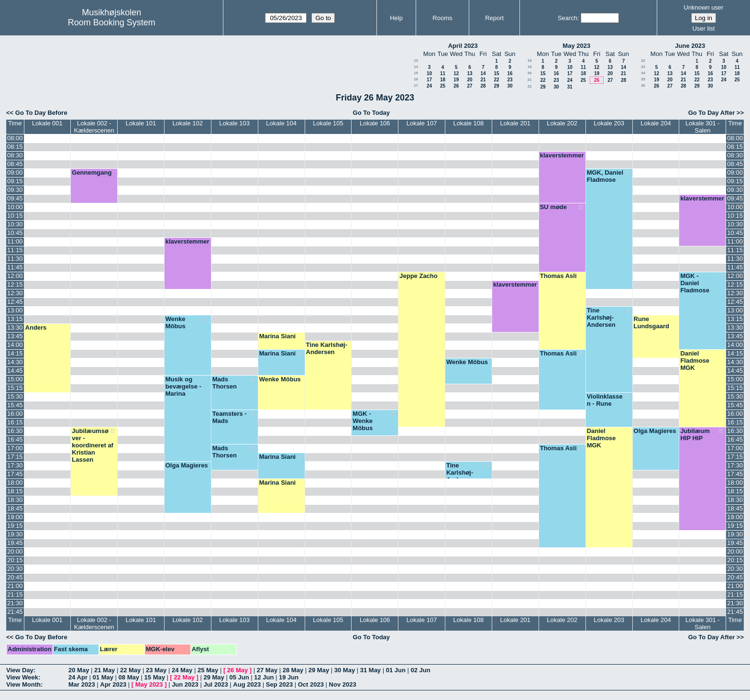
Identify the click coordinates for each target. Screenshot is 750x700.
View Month (23, 684)
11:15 (15, 250)
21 (483, 80)
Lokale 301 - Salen (703, 127)
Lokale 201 (515, 123)
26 (456, 86)
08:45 (15, 164)
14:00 (15, 345)
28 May (293, 670)
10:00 (15, 207)
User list (703, 28)
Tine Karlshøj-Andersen (609, 317)
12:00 (15, 276)
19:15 (15, 526)
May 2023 (576, 46)
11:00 (15, 241)
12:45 (15, 302)
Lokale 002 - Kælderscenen (94, 127)
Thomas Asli (558, 276)
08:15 (15, 147)
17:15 (15, 457)
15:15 (15, 388)
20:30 (15, 569)
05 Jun (239, 677)
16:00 (15, 414)
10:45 (15, 233)
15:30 (15, 396)
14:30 (15, 362)
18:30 (15, 500)
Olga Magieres (655, 431)
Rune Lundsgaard (651, 322)
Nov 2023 (343, 684)
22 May (130, 670)
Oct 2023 (311, 684)
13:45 (15, 336)
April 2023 (463, 46)
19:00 (15, 517)
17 (429, 80)
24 (429, 86)
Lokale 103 (234, 123)
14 (416, 67)
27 (469, 86)
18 (443, 80)
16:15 (15, 422)
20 (469, 80)
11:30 (15, 259)
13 (416, 61)
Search (568, 18)
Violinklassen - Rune (609, 400)
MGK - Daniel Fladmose (702, 283)
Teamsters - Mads (235, 417)
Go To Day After (712, 113)
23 (510, 80)
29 (496, 86)
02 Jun (421, 670)
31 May (370, 670)
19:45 (15, 543)
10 (429, 73)
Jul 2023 (215, 684)
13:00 (15, 310)
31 (570, 87)
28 (483, 86)
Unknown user (703, 7)
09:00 (15, 172)
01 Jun (396, 670)
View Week (22, 677)
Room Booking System (112, 22)
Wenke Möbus (188, 322)
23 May (156, 670)
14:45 (15, 371)
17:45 (15, 474)
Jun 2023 (185, 684)
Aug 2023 (247, 684)
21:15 (15, 594)
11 (443, 73)
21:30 (15, 603)
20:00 (15, 551)
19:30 (15, 534)
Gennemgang (92, 172)
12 (456, 73)
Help (396, 18)
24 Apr (78, 677)
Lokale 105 (328, 123)
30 (510, 86)
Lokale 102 (187, 123)
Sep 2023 (279, 684)
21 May (105, 670)
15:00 (15, 379)
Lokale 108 (469, 123)
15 (416, 73)
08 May (129, 677)
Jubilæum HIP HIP (702, 434)
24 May (182, 670)
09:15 (15, 181)
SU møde (562, 207)
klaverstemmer (562, 155)
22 (496, 80)
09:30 (15, 190)
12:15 (15, 284)
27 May (267, 670)
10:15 (15, 216)
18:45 (15, 508)
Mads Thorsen (235, 383)
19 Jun (289, 677)
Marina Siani (278, 336)
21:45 (15, 612)
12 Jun (264, 677)
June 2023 (690, 46)
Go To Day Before (41, 113)
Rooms (442, 18)
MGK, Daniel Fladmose (609, 176)
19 (456, 80)
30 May (345, 670)
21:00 (15, 586)
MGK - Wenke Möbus (375, 421)
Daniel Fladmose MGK (695, 361)
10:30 (15, 224)
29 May (319, 670)
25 (443, 86)
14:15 (15, 353)
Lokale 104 (281, 123)
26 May (237, 670)
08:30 (15, 155)
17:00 (15, 448)
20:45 (15, 577)
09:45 (15, 198)
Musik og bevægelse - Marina (183, 386)
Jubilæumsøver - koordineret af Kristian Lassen (94, 445)
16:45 (15, 439)
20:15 (15, 560)
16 (510, 73)
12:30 (15, 293)
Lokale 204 (656, 123)
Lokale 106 (375, 123)
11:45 (15, 267)
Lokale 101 (141, 123)
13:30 (15, 328)
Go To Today (372, 113)
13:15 (15, 319)
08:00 (15, 138)
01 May (103, 677)
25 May (208, 670)
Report (494, 18)
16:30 (15, 431)
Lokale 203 (609, 123)
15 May (155, 677)
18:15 (15, 491)
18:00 (15, 483)
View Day (20, 670)
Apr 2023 (113, 684)
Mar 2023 (82, 684)
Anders (36, 328)
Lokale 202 (562, 123)
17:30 (15, 465)
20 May (79, 670)
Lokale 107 (422, 123)
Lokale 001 (47, 123)
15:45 (15, 405)
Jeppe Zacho (418, 276)
